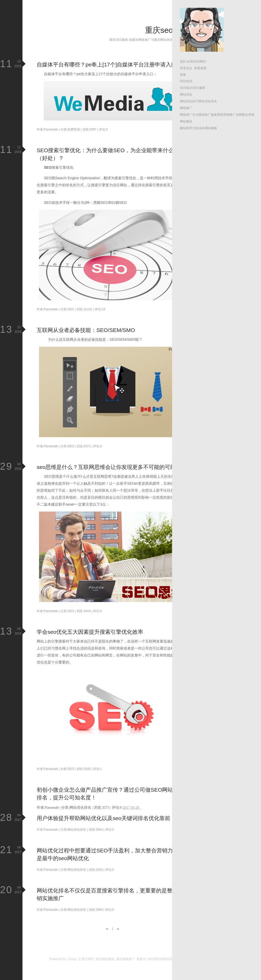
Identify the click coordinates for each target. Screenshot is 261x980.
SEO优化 (186, 81)
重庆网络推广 (126, 959)
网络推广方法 (189, 115)
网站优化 (186, 95)
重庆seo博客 (167, 30)
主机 (195, 128)
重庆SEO (88, 959)
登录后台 (186, 68)
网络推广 (186, 108)
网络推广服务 (208, 115)
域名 (202, 128)
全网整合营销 (245, 115)
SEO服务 (199, 88)
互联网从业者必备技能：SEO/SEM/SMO (86, 330)
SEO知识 (186, 88)
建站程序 (186, 128)
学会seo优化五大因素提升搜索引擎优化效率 (90, 632)
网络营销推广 (226, 115)
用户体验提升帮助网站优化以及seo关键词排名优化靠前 (103, 818)
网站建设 (186, 121)
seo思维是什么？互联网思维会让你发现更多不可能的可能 (106, 467)
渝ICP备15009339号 (162, 959)
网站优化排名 (208, 101)
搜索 (183, 75)
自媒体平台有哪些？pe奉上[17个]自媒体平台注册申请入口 (107, 64)
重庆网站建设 (105, 959)
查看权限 (200, 68)
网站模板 (211, 128)
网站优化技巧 (189, 101)
